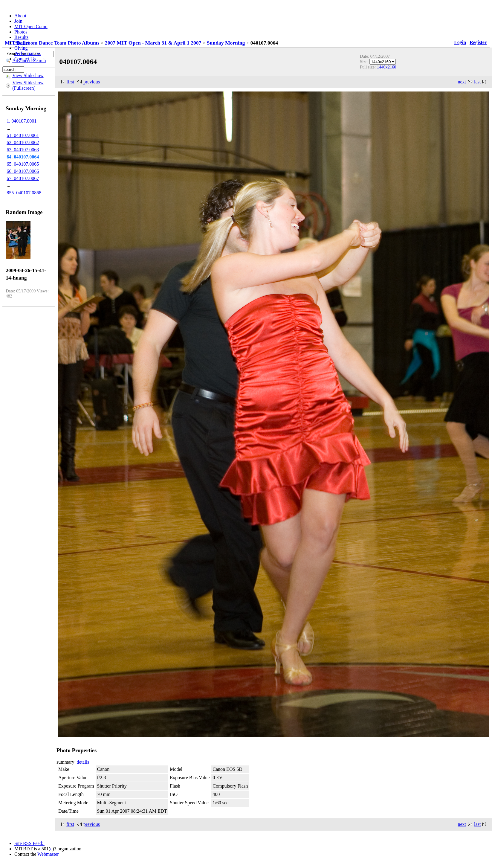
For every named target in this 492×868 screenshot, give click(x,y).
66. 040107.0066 (23, 171)
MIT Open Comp (31, 26)
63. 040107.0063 (23, 150)
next (462, 82)
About (20, 16)
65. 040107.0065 (23, 164)
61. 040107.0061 (23, 135)
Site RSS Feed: (29, 843)
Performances (27, 53)
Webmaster (48, 854)
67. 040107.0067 (23, 178)
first (70, 82)
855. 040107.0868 (24, 193)
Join (18, 21)
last (477, 82)
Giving (21, 48)
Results (21, 37)
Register (478, 42)
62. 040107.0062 (23, 142)
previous (92, 82)
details (83, 762)
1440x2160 (387, 67)
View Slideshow (28, 75)
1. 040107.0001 (22, 121)
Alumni (22, 43)
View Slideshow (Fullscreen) (28, 85)
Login (460, 42)
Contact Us (25, 59)
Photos (21, 32)
